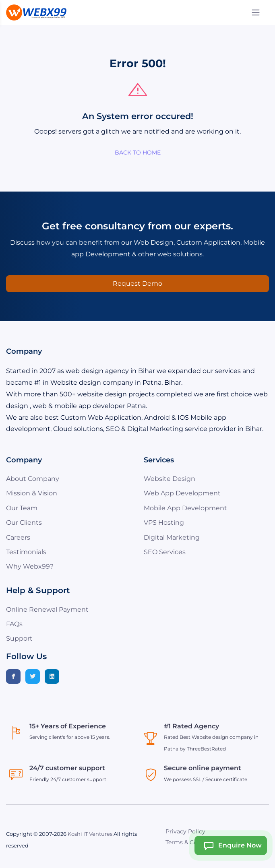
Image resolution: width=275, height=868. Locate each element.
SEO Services (165, 552)
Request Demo (137, 283)
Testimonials (26, 552)
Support (19, 638)
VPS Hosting (164, 523)
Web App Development (182, 493)
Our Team (22, 508)
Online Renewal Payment (47, 609)
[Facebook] (13, 676)
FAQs (14, 624)
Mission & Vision (32, 493)
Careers (18, 537)
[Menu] (256, 12)
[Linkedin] (52, 676)
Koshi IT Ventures (90, 834)
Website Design (170, 479)
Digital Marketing (172, 537)
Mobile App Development (185, 508)
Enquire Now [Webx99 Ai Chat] (230, 845)
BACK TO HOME (138, 153)
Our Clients (24, 523)
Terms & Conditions (193, 842)
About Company (33, 479)
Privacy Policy (185, 831)
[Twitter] (33, 676)
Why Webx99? (30, 566)
